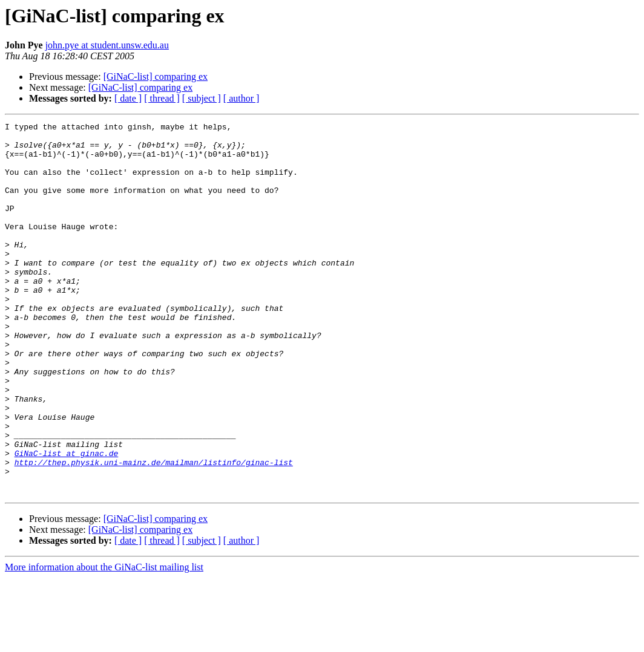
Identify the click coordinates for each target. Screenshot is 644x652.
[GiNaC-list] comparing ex (156, 77)
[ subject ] (202, 98)
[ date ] (128, 98)
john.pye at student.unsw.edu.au (107, 45)
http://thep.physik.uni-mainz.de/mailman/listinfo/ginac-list (154, 531)
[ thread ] (162, 98)
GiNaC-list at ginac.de (67, 520)
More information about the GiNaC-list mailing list (104, 641)
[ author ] (241, 98)
